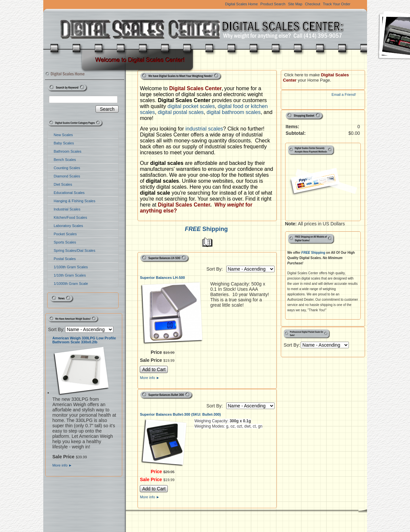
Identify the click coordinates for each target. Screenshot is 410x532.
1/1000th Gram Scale (71, 284)
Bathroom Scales (68, 151)
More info (62, 465)
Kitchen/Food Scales (71, 217)
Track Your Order (336, 4)
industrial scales (204, 129)
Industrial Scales (67, 209)
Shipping (207, 229)
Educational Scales (69, 193)
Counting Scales (67, 168)
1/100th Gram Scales (71, 267)
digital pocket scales (191, 106)
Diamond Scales (67, 176)
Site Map (295, 4)
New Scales (63, 135)
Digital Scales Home (241, 4)
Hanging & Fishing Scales (75, 201)
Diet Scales (63, 184)
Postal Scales (65, 259)
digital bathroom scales (234, 112)
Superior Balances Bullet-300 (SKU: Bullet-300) (180, 414)
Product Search (273, 4)
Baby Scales (64, 143)
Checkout (313, 4)
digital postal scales (181, 112)
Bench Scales (65, 160)
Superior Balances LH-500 (162, 278)
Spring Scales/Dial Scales (75, 250)
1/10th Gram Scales (70, 275)
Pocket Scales (65, 234)
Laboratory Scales (69, 226)
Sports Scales (65, 242)
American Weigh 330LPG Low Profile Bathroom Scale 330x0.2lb (84, 340)
